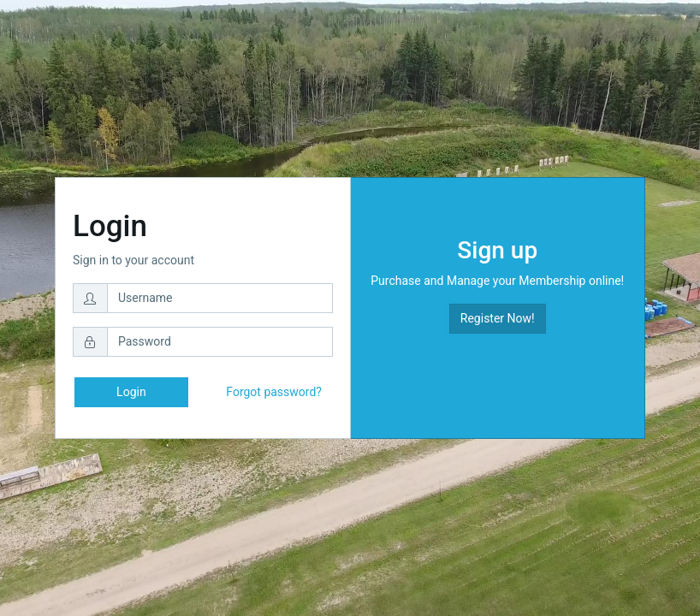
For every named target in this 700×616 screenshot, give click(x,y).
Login (131, 392)
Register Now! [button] (498, 318)
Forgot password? (274, 392)
